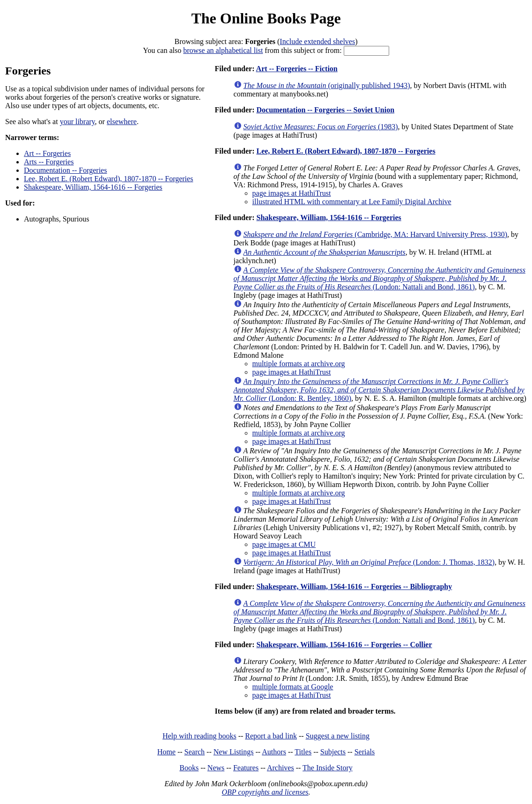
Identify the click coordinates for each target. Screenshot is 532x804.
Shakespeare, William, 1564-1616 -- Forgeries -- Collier (344, 645)
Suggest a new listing (338, 736)
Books (189, 768)
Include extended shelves (317, 41)
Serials (365, 752)
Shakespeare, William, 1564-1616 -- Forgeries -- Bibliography (354, 586)
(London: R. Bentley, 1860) (379, 390)
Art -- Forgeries (47, 153)
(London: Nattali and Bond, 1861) (380, 278)
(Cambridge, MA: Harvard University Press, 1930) (375, 234)
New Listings (234, 752)
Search (195, 752)
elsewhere (122, 122)
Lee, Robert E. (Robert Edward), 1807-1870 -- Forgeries (108, 179)
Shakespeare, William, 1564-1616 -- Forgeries (93, 187)
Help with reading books (199, 736)
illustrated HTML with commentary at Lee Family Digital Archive (352, 202)
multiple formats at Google (293, 687)
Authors (274, 752)
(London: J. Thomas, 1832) (369, 562)
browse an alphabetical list (223, 50)
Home (166, 752)
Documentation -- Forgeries (65, 170)
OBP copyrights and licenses (265, 792)
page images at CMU (284, 544)
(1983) (321, 127)
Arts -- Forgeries (49, 162)
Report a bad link (271, 736)
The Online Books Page (266, 18)
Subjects (333, 752)
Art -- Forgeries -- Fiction (297, 69)
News (216, 768)
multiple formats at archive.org (299, 364)
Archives (281, 768)
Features (246, 768)
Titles (303, 752)
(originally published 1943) (327, 85)
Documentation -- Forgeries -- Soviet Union (325, 110)
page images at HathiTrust (292, 193)
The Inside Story (328, 768)
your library (78, 122)
